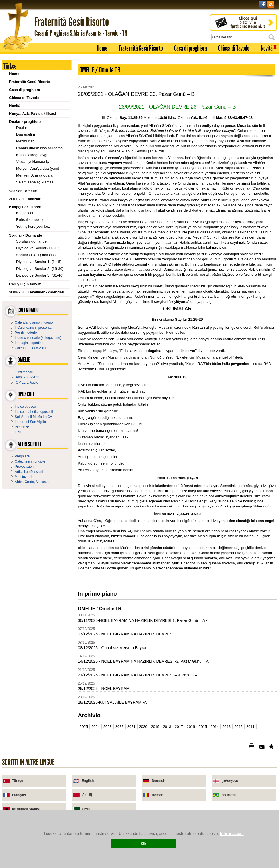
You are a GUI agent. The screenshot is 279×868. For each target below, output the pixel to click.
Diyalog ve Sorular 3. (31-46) (40, 275)
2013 (227, 727)
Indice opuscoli (26, 407)
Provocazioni (25, 467)
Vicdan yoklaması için (34, 162)
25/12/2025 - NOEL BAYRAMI (104, 689)
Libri (18, 432)
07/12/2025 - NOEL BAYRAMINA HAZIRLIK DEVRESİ (126, 634)
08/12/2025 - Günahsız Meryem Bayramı (114, 648)
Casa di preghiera (190, 48)
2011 (250, 727)
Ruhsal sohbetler (30, 220)
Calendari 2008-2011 (31, 348)
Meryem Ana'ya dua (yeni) (38, 168)
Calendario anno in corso (34, 322)
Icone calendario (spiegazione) (38, 338)
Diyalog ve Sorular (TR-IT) (38, 248)
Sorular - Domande (26, 235)
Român (158, 795)
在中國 (87, 795)
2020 (143, 727)
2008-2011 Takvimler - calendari (37, 292)
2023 (108, 727)
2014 (215, 727)
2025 (84, 727)
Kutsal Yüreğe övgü (32, 155)
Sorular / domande (31, 241)
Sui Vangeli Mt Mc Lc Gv (33, 417)
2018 (167, 727)
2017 (179, 727)
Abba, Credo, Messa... (32, 482)
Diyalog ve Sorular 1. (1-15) (39, 262)
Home (102, 48)
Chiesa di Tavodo (234, 48)
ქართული (230, 781)
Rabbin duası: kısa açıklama (39, 148)
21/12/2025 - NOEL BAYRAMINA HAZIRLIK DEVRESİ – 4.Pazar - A (138, 675)
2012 (239, 727)
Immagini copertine (29, 343)
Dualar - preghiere (25, 122)
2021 (131, 727)
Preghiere (22, 456)
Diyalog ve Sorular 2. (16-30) (40, 269)
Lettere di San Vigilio (30, 422)
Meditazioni (23, 477)
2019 (155, 727)
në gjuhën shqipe (26, 809)
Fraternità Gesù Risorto (141, 48)
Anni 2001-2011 (28, 377)
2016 (191, 727)
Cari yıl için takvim (25, 284)
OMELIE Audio (27, 382)
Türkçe (17, 781)
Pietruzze (22, 427)
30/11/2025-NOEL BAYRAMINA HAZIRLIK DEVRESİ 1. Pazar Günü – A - (142, 620)
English (88, 781)
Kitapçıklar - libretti (26, 207)
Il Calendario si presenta (33, 328)
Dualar (22, 128)
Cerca (273, 37)
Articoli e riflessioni (29, 472)
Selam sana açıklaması (35, 182)
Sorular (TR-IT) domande (37, 255)
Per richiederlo (26, 333)
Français (19, 795)
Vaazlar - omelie (23, 191)
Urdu (86, 809)
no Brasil (229, 795)
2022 (119, 727)
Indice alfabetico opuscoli (34, 412)
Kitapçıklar (25, 213)
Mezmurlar (25, 141)
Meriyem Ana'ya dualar (35, 175)
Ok (144, 844)
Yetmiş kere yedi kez (33, 226)
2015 (203, 727)
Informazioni (232, 834)
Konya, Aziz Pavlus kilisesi (33, 114)
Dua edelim (26, 134)
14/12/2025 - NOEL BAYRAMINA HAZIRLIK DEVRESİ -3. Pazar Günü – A (143, 661)
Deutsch (158, 781)
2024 (96, 727)
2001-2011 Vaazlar (25, 199)
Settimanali (24, 372)
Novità (267, 48)
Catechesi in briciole (30, 461)
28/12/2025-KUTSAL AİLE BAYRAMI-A (112, 702)
